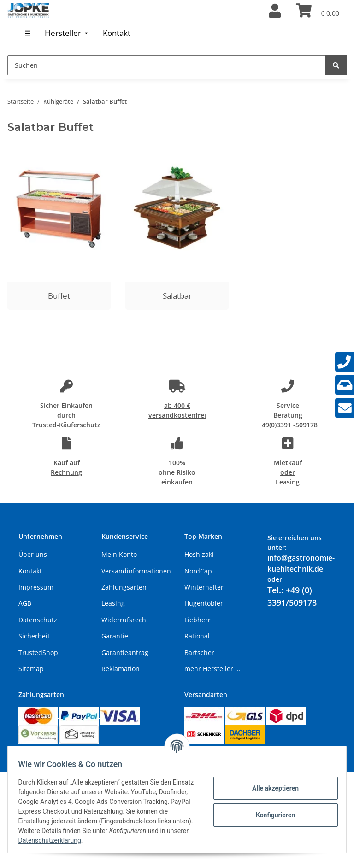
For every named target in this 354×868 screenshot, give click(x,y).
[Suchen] (167, 65)
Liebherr (198, 620)
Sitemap (31, 669)
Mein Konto (119, 554)
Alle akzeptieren (271, 788)
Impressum (36, 587)
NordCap (198, 571)
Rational (197, 636)
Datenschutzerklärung (135, 840)
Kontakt (30, 571)
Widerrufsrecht (125, 620)
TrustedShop (38, 652)
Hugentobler (204, 603)
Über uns (33, 554)
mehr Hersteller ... (212, 669)
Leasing (113, 603)
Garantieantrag (125, 652)
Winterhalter (204, 587)
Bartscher (199, 652)
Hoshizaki (199, 554)
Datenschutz (38, 620)
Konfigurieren (271, 815)
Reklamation (121, 669)
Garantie (115, 636)
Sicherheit (34, 636)
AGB (25, 603)
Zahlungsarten (124, 587)
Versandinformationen (136, 571)
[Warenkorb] (318, 11)
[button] (275, 11)
